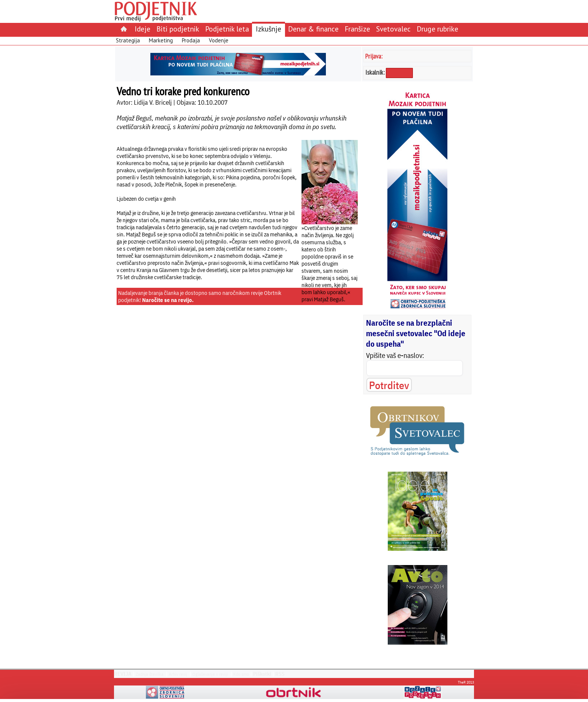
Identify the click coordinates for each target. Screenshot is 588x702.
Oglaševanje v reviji (210, 674)
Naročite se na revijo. (168, 300)
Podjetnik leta (227, 29)
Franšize (357, 29)
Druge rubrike (437, 29)
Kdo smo (241, 674)
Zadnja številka (150, 674)
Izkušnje (268, 29)
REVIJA (123, 674)
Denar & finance (313, 29)
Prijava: (374, 56)
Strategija (128, 40)
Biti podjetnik (178, 29)
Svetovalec (393, 29)
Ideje (142, 29)
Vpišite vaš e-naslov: (395, 355)
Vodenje (219, 40)
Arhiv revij (178, 674)
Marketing (161, 40)
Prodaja (191, 40)
